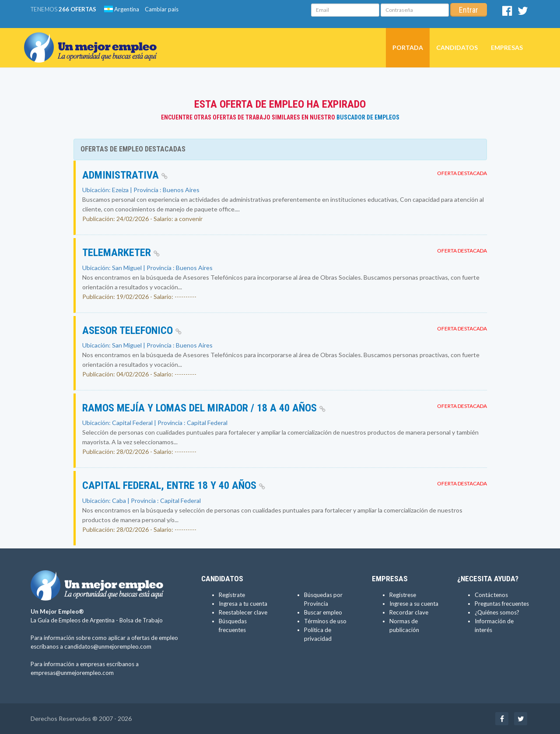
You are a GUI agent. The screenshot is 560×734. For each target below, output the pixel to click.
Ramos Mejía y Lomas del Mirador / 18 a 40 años (204, 408)
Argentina (122, 9)
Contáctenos (491, 595)
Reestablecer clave (243, 612)
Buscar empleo (323, 612)
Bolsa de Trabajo (141, 620)
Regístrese (403, 595)
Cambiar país (162, 9)
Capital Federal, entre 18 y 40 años (174, 485)
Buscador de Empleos (368, 117)
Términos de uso (325, 621)
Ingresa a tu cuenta (243, 604)
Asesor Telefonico (132, 330)
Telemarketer (121, 253)
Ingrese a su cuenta (414, 604)
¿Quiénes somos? (497, 612)
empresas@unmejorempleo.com (72, 673)
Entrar (469, 10)
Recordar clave (409, 612)
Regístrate (232, 595)
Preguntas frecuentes (502, 604)
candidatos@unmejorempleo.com (108, 646)
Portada (408, 47)
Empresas (507, 47)
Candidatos (457, 47)
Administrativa (125, 175)
